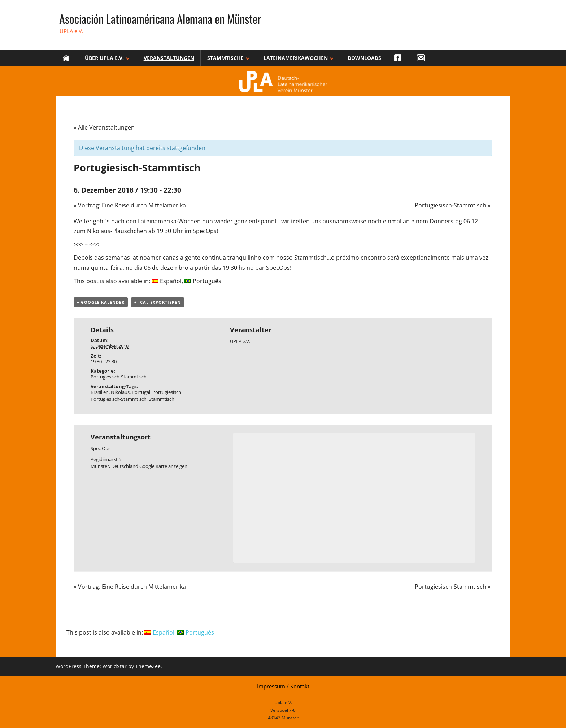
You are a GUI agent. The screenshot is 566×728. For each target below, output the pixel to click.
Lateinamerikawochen (296, 58)
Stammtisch (162, 399)
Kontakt (300, 686)
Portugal (141, 392)
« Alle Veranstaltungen (104, 127)
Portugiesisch (167, 392)
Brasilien (100, 392)
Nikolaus (120, 392)
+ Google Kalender (101, 302)
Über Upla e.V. (104, 58)
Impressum (271, 686)
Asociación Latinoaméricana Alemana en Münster (160, 19)
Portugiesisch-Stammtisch (453, 205)
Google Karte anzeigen (163, 466)
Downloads (364, 58)
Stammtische (225, 58)
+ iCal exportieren (158, 302)
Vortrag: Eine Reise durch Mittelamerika (130, 205)
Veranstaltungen (169, 58)
